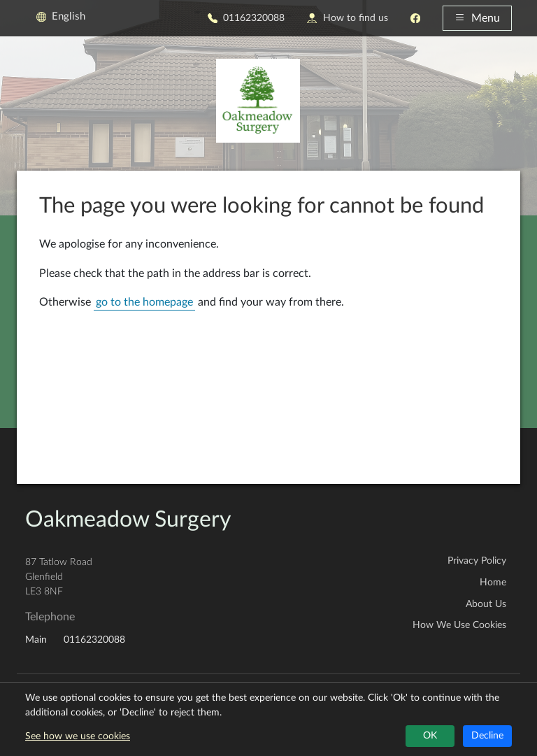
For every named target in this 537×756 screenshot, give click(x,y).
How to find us (347, 18)
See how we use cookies (78, 736)
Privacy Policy (477, 561)
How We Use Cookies (459, 625)
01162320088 (246, 18)
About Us (486, 604)
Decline (487, 736)
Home (493, 583)
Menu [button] (477, 18)
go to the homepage (144, 302)
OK (430, 736)
